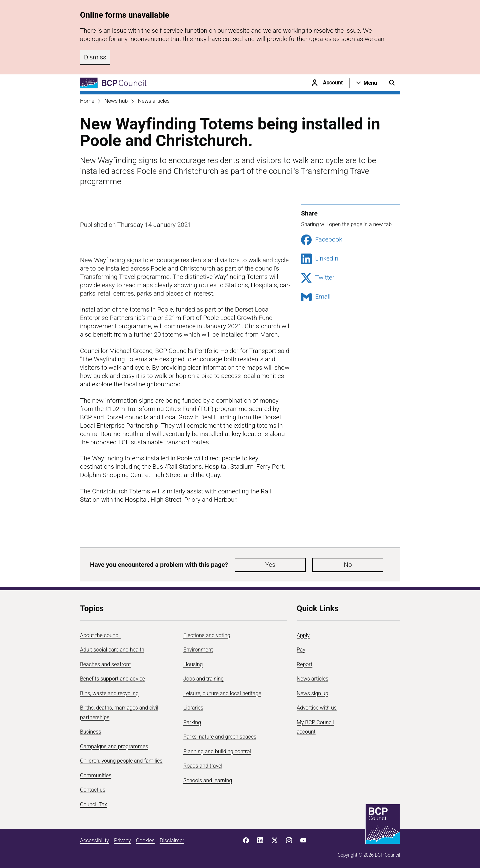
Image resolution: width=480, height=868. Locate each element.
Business (91, 732)
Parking (192, 722)
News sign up (312, 693)
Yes (251, 565)
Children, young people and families (121, 761)
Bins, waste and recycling (109, 693)
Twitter (318, 278)
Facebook (321, 240)
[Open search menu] (392, 83)
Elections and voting (207, 635)
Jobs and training (203, 679)
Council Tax (93, 804)
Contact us (93, 790)
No (291, 565)
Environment (198, 650)
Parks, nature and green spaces (220, 737)
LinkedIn (320, 259)
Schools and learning (208, 780)
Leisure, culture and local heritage (222, 693)
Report (304, 664)
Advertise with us (317, 708)
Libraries (193, 708)
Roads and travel (203, 766)
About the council (100, 635)
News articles (154, 101)
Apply (303, 635)
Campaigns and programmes (114, 746)
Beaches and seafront (105, 664)
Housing (193, 664)
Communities (96, 775)
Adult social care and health (112, 650)
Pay (301, 650)
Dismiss (95, 57)
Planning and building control (217, 751)
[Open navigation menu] (367, 83)
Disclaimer (172, 840)
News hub (116, 101)
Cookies (145, 840)
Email (316, 297)
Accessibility (94, 840)
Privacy (122, 840)
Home (87, 101)
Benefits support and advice (112, 679)
